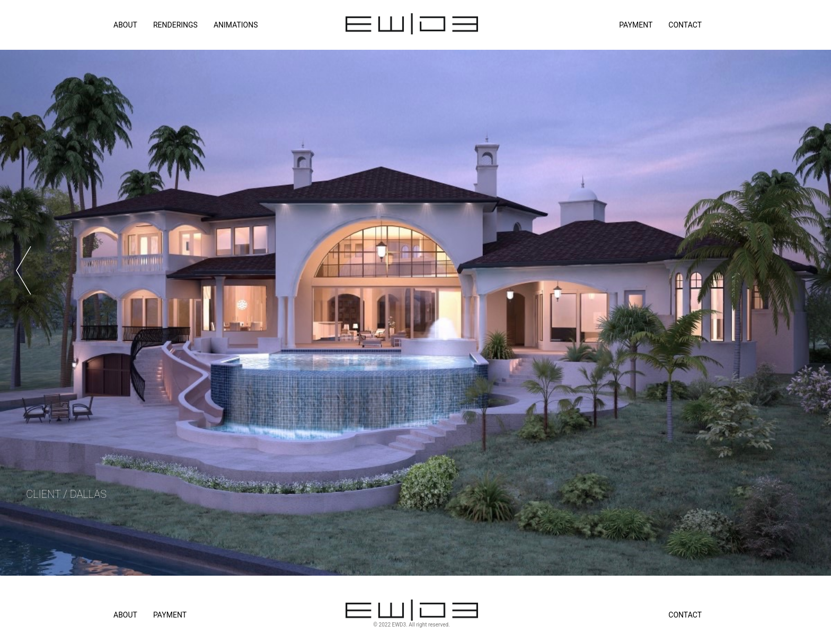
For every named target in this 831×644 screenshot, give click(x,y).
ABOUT (125, 25)
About (125, 615)
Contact (685, 25)
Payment (636, 25)
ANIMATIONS (236, 25)
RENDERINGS (175, 25)
